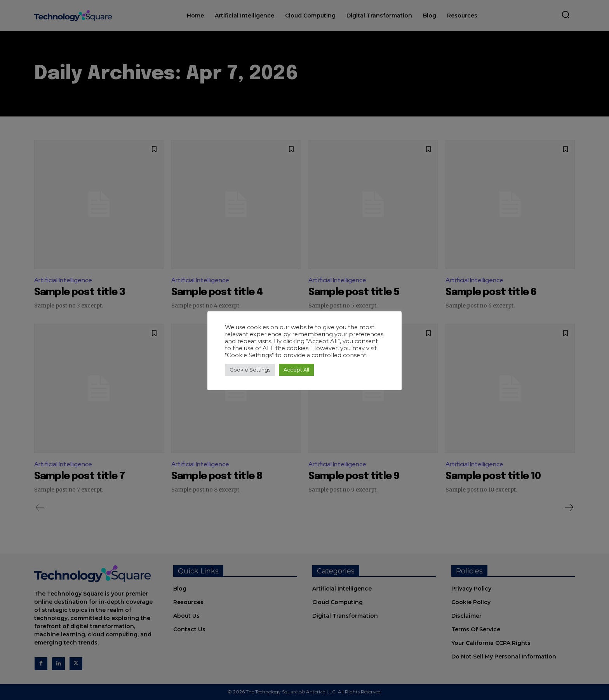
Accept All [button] (296, 370)
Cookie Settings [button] (250, 370)
